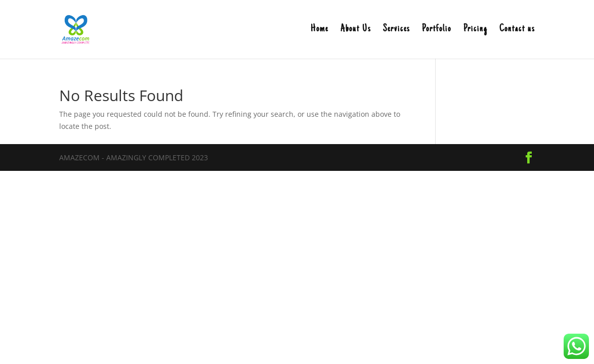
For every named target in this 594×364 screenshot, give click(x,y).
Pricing (475, 30)
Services (396, 30)
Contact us (517, 30)
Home (320, 30)
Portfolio (437, 30)
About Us (356, 30)
